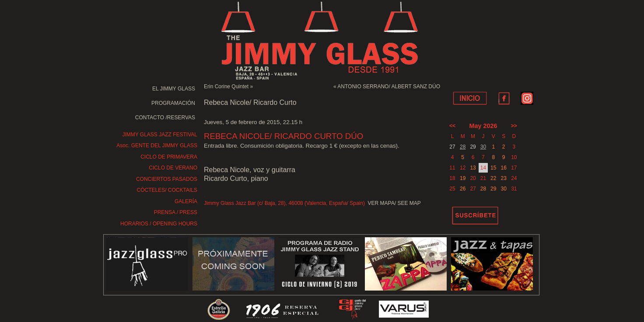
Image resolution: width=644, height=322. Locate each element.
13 (473, 168)
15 (493, 168)
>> (514, 126)
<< (452, 126)
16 (503, 168)
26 (463, 189)
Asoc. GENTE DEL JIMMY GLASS (157, 145)
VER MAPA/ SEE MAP (394, 203)
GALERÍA (186, 201)
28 (463, 147)
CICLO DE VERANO (173, 168)
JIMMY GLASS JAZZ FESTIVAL (160, 135)
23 (503, 178)
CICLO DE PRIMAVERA (169, 157)
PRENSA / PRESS (176, 212)
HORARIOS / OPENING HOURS (159, 224)
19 (463, 178)
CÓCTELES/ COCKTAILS (167, 190)
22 (493, 178)
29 (493, 189)
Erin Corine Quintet (226, 87)
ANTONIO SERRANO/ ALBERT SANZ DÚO (389, 87)
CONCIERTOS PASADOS (167, 179)
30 (483, 147)
